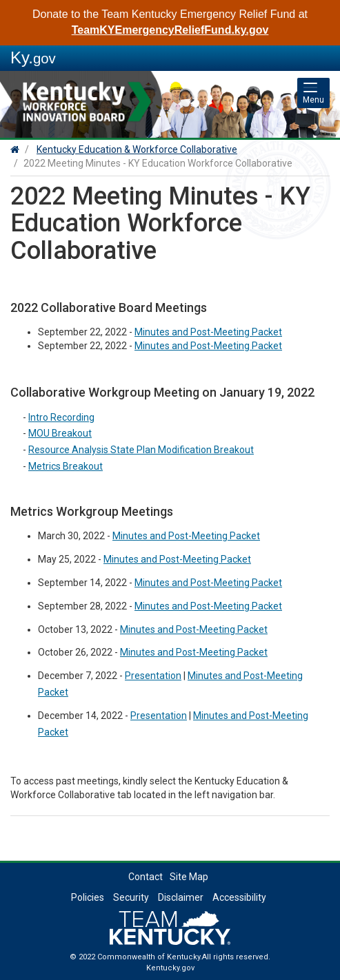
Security (131, 897)
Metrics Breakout (66, 466)
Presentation (153, 676)
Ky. (33, 58)
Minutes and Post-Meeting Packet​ (208, 332)
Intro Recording (61, 417)
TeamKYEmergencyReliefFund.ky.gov (170, 30)
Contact (146, 877)
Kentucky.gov (170, 968)
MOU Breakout (60, 433)
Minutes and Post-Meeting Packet (208, 346)
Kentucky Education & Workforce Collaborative (137, 149)
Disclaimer (181, 897)
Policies (88, 897)
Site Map (189, 877)
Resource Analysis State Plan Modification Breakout (141, 450)
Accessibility (239, 897)
